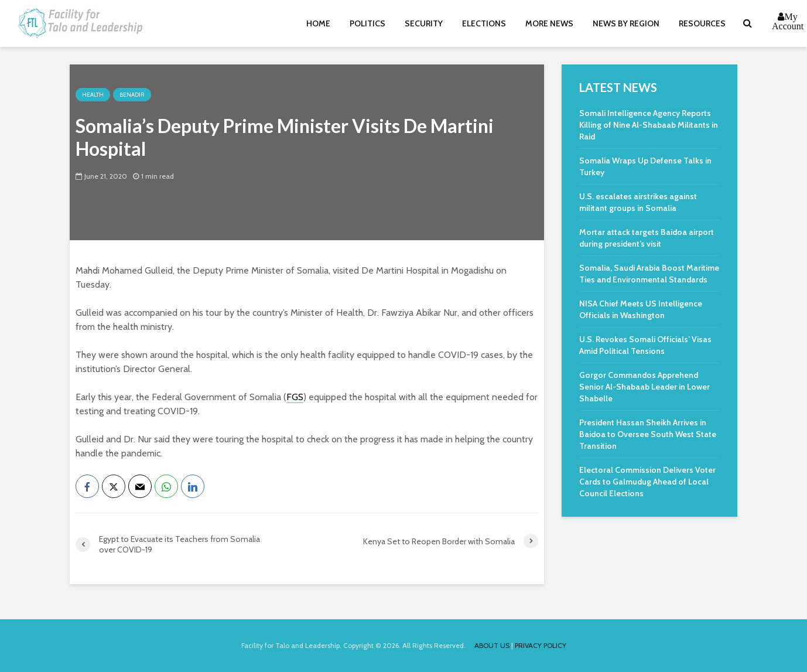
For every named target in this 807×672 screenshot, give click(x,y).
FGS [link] (295, 397)
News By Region (626, 23)
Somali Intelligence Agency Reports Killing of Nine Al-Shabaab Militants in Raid (649, 125)
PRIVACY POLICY (541, 645)
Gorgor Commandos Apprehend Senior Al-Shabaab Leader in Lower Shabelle (644, 387)
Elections (484, 23)
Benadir (132, 95)
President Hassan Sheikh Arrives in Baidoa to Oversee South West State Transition (648, 434)
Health (93, 95)
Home (318, 23)
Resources (702, 23)
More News (549, 23)
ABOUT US (492, 645)
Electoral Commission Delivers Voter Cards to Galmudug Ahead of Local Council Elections (647, 482)
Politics (367, 23)
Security (424, 23)
